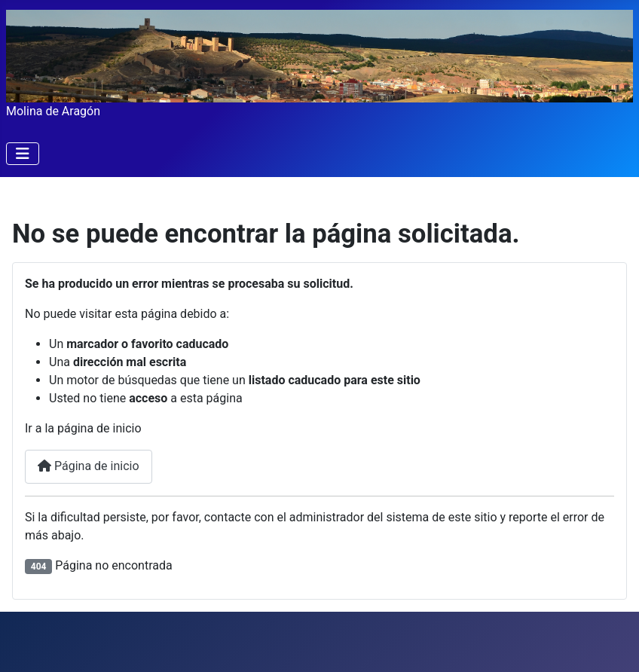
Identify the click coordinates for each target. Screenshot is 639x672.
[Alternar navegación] (23, 154)
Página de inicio (89, 466)
